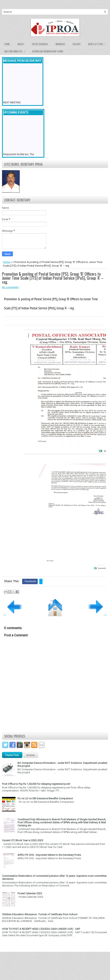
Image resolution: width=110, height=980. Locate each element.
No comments (10, 287)
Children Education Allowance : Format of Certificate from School (40, 914)
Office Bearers (40, 44)
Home (7, 44)
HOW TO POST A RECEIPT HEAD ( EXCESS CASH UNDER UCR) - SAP (41, 929)
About (21, 44)
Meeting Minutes (16, 51)
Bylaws (77, 44)
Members (60, 44)
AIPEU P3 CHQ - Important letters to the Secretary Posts (49, 855)
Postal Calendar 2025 (30, 893)
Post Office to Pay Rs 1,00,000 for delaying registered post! (36, 784)
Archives (31, 755)
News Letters (98, 43)
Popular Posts (12, 755)
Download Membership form (48, 51)
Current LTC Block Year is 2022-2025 (23, 840)
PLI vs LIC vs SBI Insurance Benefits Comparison (45, 798)
